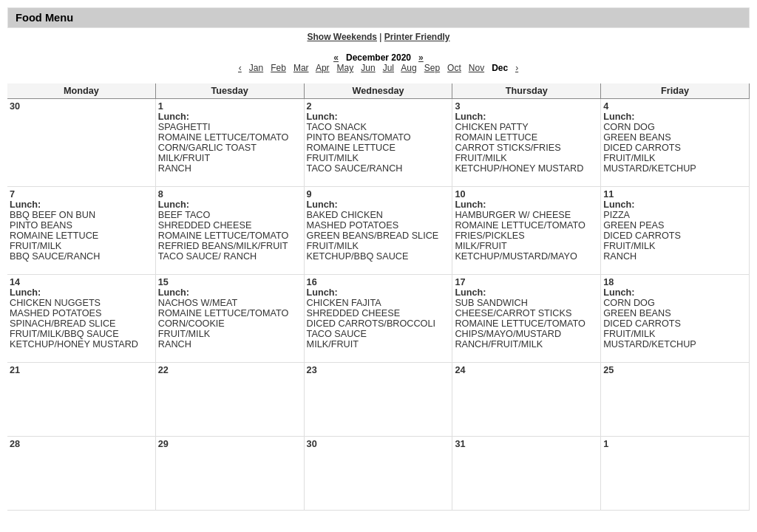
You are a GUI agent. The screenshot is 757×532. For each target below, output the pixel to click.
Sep (432, 68)
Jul (388, 68)
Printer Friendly (417, 37)
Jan (256, 68)
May (346, 68)
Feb (278, 68)
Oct (454, 68)
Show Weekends (342, 37)
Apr (323, 68)
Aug (408, 68)
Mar (301, 68)
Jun (368, 68)
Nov (476, 68)
